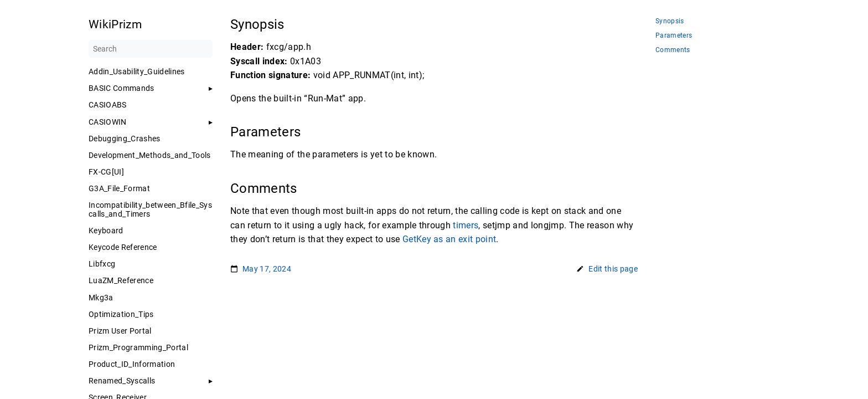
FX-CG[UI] (106, 172)
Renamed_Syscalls (122, 381)
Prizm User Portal (120, 331)
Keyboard (106, 231)
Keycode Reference (123, 247)
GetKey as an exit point (449, 239)
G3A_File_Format (119, 188)
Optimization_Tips (121, 314)
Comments (673, 50)
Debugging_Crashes (125, 139)
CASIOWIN (108, 122)
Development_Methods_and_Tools (150, 155)
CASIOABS (108, 105)
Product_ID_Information (132, 364)
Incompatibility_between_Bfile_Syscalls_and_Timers (150, 209)
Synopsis (670, 21)
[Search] (151, 49)
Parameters (674, 36)
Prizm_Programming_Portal (138, 347)
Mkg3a (101, 298)
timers (466, 225)
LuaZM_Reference (121, 280)
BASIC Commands (122, 88)
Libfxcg (102, 264)
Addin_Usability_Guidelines (137, 71)
